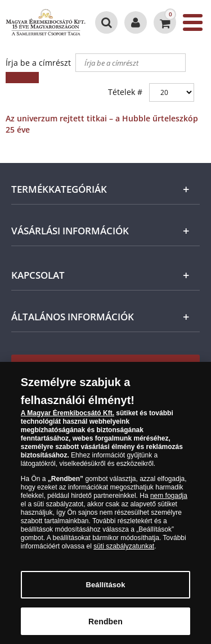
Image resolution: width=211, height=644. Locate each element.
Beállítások (105, 593)
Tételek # (125, 92)
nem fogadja (169, 504)
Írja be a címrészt (39, 63)
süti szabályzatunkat (124, 554)
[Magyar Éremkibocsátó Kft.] (46, 22)
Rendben (105, 629)
